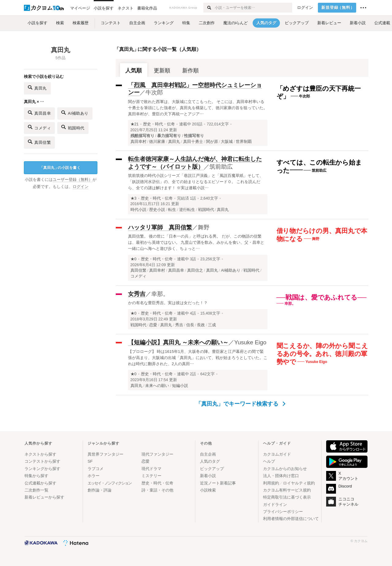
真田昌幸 (40, 113)
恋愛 (145, 461)
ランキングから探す (42, 469)
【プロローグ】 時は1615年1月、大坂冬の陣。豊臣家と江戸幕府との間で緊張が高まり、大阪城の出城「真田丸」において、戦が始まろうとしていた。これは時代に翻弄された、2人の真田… (198, 358)
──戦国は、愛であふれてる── (322, 297)
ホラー (94, 476)
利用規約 (271, 483)
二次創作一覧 (36, 490)
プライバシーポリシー (283, 512)
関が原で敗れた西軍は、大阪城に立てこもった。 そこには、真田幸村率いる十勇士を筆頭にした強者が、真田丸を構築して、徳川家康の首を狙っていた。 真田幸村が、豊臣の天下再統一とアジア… (198, 108)
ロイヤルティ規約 (299, 483)
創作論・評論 (100, 490)
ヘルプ (269, 461)
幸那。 (160, 294)
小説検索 (208, 490)
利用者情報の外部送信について (291, 519)
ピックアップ (212, 469)
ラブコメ (96, 469)
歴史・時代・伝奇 (159, 124)
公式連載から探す (40, 483)
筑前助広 (221, 167)
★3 (134, 198)
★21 (135, 124)
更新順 (162, 71)
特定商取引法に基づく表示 (287, 497)
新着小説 (208, 476)
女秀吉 (137, 294)
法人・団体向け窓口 (281, 476)
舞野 (204, 227)
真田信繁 (40, 142)
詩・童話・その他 (157, 490)
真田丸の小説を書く (60, 168)
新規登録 (338, 8)
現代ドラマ (151, 469)
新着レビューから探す (44, 497)
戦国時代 (73, 127)
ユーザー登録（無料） (73, 180)
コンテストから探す (42, 461)
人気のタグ (210, 461)
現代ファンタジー (157, 454)
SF (90, 461)
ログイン (305, 8)
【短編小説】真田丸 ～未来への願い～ (178, 342)
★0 (134, 259)
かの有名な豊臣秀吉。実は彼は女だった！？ (168, 303)
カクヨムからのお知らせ (285, 469)
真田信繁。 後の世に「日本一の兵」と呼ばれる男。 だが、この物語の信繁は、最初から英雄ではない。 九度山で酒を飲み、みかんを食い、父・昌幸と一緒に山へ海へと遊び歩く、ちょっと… (196, 242)
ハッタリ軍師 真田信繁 (160, 227)
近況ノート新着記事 (218, 483)
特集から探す (36, 476)
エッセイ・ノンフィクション (109, 483)
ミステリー (151, 476)
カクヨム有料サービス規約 (287, 490)
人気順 (134, 71)
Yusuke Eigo (250, 342)
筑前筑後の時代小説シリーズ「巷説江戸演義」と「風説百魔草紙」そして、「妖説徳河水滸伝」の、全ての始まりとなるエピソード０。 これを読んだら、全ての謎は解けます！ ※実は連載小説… (196, 182)
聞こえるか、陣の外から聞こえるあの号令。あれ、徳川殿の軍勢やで (322, 354)
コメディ (40, 127)
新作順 (190, 71)
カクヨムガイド (277, 454)
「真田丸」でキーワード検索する (241, 404)
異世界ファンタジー (106, 454)
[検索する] (209, 8)
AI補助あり (75, 113)
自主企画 (208, 454)
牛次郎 (154, 92)
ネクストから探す (40, 454)
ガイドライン (275, 505)
